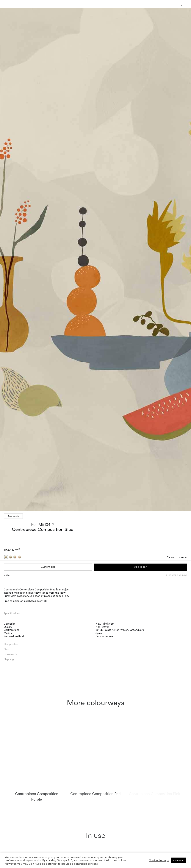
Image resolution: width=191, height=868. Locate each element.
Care (7, 469)
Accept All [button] (179, 860)
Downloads (10, 474)
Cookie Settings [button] (159, 860)
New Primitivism (105, 443)
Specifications (12, 433)
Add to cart (141, 386)
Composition (11, 463)
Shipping (9, 479)
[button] (185, 167)
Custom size (48, 386)
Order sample (13, 335)
